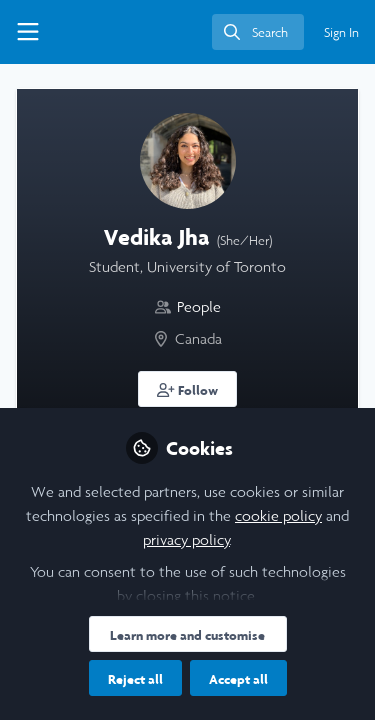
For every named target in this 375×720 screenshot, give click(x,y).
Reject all (135, 679)
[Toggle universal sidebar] (28, 32)
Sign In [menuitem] (341, 32)
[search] (258, 32)
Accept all (238, 679)
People (199, 306)
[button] (187, 389)
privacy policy (186, 539)
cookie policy (278, 515)
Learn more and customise (187, 635)
